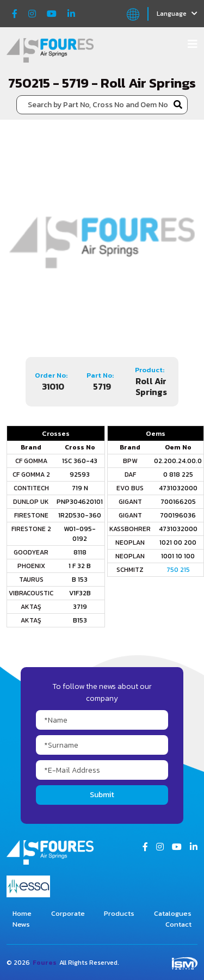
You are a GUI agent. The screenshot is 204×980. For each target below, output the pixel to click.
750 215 (178, 570)
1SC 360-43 (80, 461)
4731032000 (178, 488)
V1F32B (80, 593)
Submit (102, 795)
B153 (80, 620)
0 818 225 (178, 474)
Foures (45, 963)
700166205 (178, 502)
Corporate (68, 913)
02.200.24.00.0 (178, 461)
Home (22, 913)
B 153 (80, 580)
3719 (80, 607)
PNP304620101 (80, 502)
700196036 (178, 515)
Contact (178, 924)
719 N (80, 488)
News (21, 924)
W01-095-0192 (80, 534)
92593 (80, 474)
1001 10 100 (178, 556)
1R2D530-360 (80, 515)
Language (177, 14)
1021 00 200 (178, 543)
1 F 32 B (80, 566)
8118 (80, 552)
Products (119, 913)
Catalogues (173, 913)
